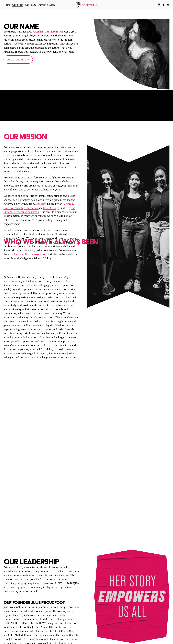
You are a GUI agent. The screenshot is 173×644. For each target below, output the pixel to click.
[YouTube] (168, 5)
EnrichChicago (51, 208)
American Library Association (30, 254)
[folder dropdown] (18, 5)
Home (7, 5)
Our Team (30, 5)
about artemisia (18, 59)
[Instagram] (159, 5)
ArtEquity (41, 204)
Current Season (46, 5)
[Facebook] (164, 5)
